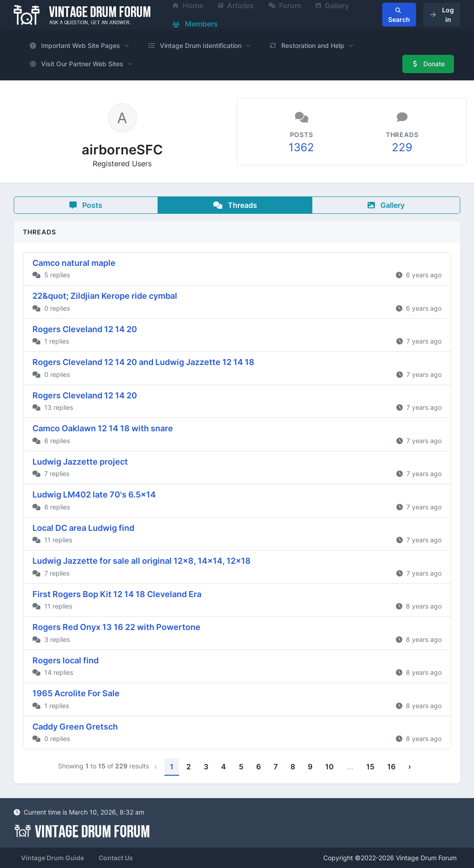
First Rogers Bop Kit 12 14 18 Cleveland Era (117, 594)
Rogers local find (66, 660)
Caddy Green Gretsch (75, 727)
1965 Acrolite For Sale (76, 693)
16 (391, 767)
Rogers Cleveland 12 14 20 (85, 329)
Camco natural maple (74, 263)
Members (195, 24)
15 (370, 767)
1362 (301, 147)
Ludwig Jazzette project (80, 462)
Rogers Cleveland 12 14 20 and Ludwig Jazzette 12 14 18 (143, 362)
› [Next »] (410, 767)
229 (402, 147)
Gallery (386, 205)
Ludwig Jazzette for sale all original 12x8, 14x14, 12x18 (142, 561)
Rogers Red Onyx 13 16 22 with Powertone (116, 627)
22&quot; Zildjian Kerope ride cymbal (105, 296)
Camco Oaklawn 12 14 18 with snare (103, 428)
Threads (235, 205)
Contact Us (116, 858)
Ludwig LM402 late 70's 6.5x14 (94, 495)
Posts (86, 205)
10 (329, 767)
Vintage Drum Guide (53, 858)
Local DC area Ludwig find (83, 528)
